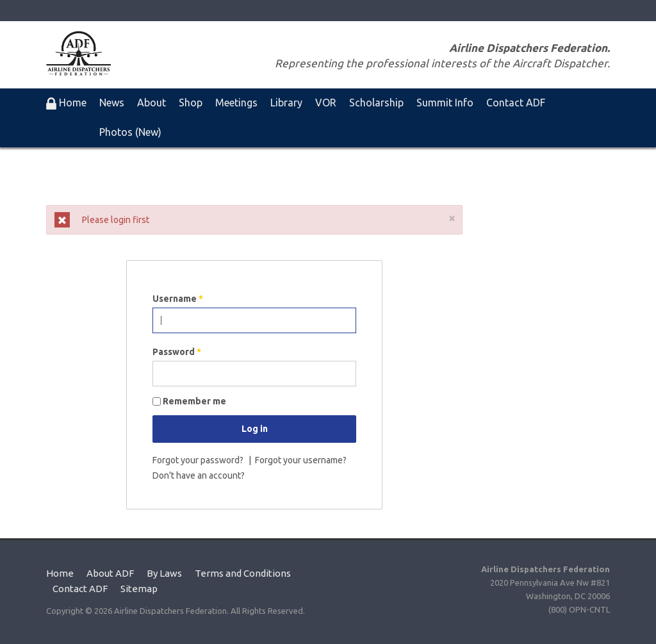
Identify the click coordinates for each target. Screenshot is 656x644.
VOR (326, 103)
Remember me (194, 401)
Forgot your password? (199, 460)
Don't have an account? (199, 475)
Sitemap (139, 589)
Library (286, 103)
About (152, 103)
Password (177, 352)
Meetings (236, 103)
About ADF (110, 573)
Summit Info (445, 103)
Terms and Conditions (243, 573)
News (112, 103)
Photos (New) (130, 132)
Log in (255, 429)
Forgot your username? (301, 460)
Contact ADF (516, 103)
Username (178, 299)
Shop (191, 103)
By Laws (164, 573)
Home (60, 573)
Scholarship (376, 103)
